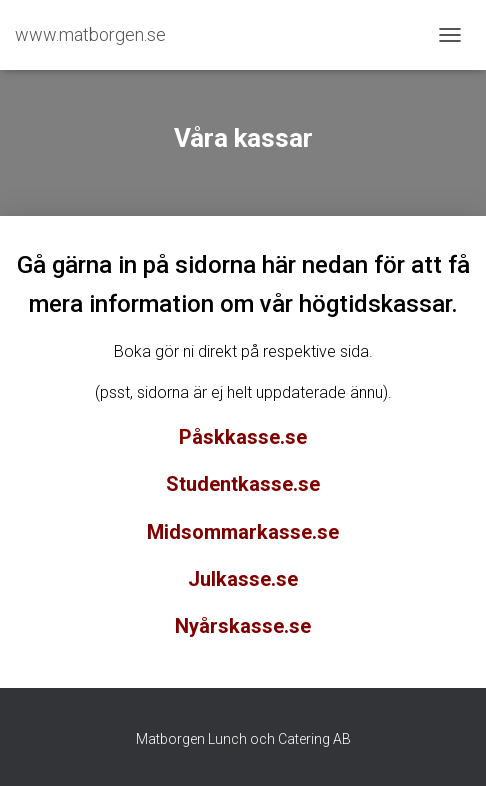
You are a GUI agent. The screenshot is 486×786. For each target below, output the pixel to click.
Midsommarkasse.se (243, 532)
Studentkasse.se (243, 484)
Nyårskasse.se (243, 626)
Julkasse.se (243, 579)
